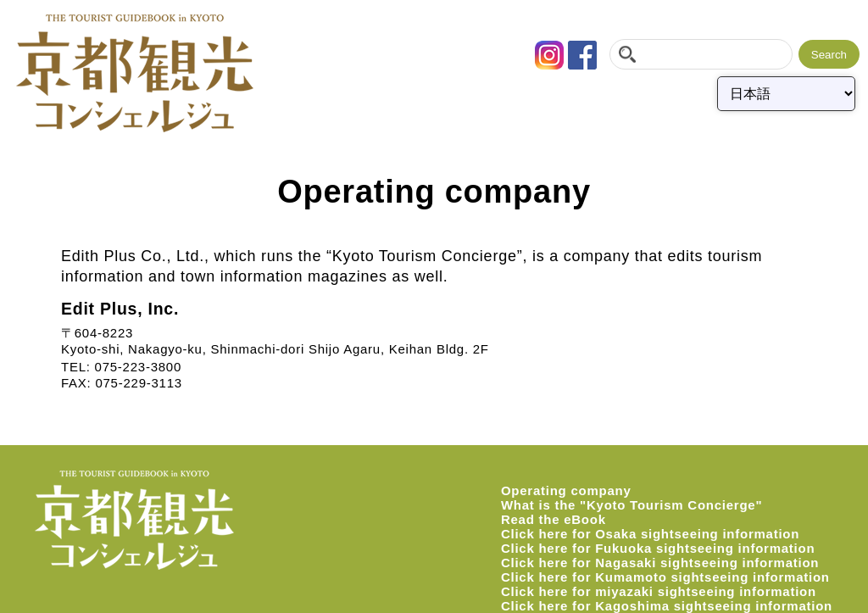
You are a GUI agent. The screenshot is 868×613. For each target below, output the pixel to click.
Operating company (566, 490)
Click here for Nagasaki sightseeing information (660, 563)
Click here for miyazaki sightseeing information (659, 591)
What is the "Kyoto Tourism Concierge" (632, 505)
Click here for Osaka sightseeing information (650, 534)
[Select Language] (786, 94)
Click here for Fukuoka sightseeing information (658, 548)
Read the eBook (554, 519)
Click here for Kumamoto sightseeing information (665, 577)
